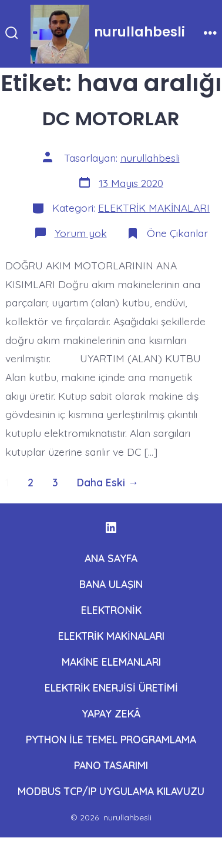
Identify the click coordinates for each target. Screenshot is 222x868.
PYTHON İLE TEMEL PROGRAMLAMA (111, 739)
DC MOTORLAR (111, 118)
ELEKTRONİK (111, 610)
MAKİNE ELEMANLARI (111, 662)
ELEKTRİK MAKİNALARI (154, 208)
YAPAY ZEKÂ (111, 713)
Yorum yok (81, 233)
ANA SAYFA (111, 558)
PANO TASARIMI (111, 765)
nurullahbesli (150, 158)
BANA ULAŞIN (111, 584)
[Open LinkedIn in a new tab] (111, 528)
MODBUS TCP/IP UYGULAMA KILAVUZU (111, 791)
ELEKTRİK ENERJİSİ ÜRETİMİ (111, 687)
